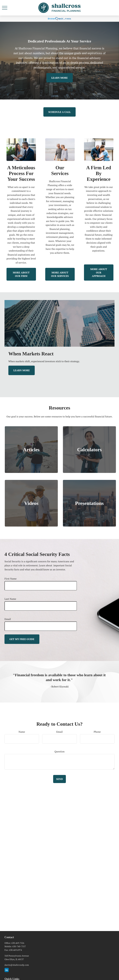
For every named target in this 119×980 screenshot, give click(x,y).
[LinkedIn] (7, 970)
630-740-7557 (19, 946)
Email (8, 619)
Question (59, 751)
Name (22, 732)
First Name (11, 579)
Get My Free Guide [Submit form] (22, 639)
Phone (97, 732)
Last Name (10, 599)
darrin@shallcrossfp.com (17, 965)
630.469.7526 (18, 943)
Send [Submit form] (60, 779)
